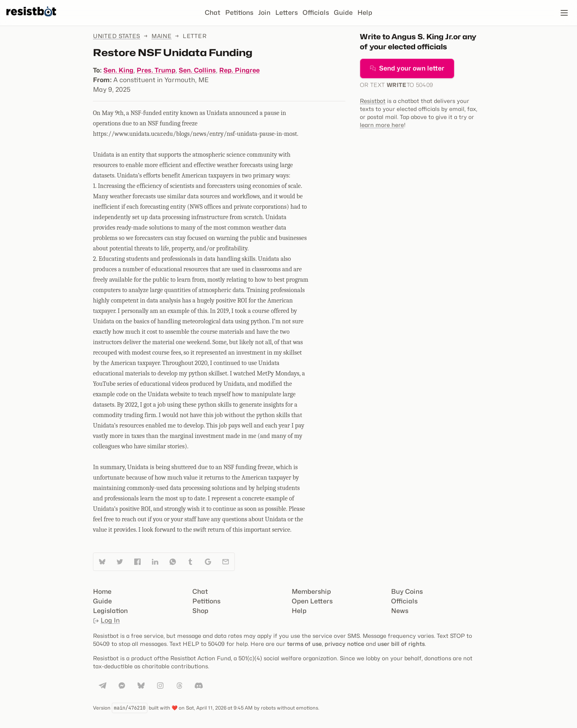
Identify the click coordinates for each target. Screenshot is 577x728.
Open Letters (312, 601)
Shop (200, 611)
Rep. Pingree (239, 70)
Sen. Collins (197, 70)
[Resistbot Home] (31, 19)
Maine (162, 36)
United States (117, 36)
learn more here (382, 125)
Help (365, 13)
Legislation (110, 611)
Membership (311, 592)
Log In (106, 620)
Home (102, 592)
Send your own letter (407, 68)
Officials (316, 13)
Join (264, 13)
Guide (343, 13)
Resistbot (373, 101)
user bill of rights (401, 644)
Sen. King (118, 70)
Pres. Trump (156, 70)
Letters (286, 13)
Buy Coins (407, 592)
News (400, 611)
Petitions (239, 13)
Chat (213, 13)
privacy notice (344, 644)
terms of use (304, 644)
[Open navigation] (564, 13)
